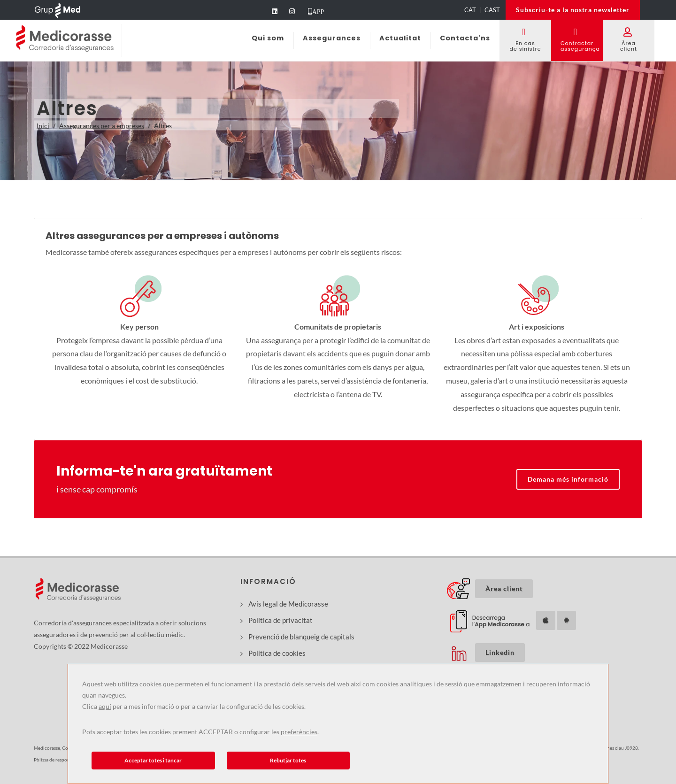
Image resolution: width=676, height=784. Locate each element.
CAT (470, 10)
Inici (43, 126)
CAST (492, 10)
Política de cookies (277, 653)
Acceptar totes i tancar (153, 760)
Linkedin (500, 652)
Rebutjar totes (288, 760)
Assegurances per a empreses (102, 126)
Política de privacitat (280, 620)
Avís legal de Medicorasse (288, 604)
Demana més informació (568, 479)
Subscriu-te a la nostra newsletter (573, 10)
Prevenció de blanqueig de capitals (301, 637)
